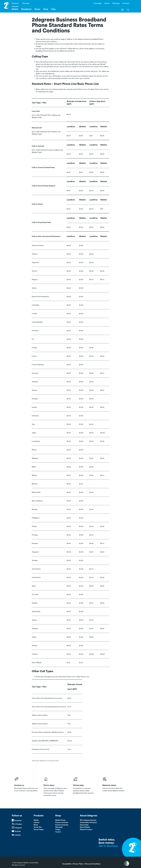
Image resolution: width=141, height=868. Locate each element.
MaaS (36, 825)
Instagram (18, 828)
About (107, 3)
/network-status (115, 786)
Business (26, 3)
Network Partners (86, 830)
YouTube (18, 831)
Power (37, 9)
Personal (15, 3)
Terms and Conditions (93, 864)
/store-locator (56, 786)
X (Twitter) (18, 824)
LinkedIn (18, 835)
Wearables (59, 827)
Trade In (58, 832)
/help (85, 786)
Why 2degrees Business (88, 820)
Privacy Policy (78, 864)
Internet (36, 823)
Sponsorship (84, 825)
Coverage (97, 3)
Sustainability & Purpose (88, 823)
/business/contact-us (26, 786)
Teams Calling (39, 830)
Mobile (36, 820)
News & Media (85, 827)
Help (53, 9)
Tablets (58, 830)
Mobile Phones (60, 820)
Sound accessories (62, 825)
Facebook (18, 821)
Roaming (116, 3)
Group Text (38, 827)
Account (126, 3)
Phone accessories (62, 823)
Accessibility (67, 864)
